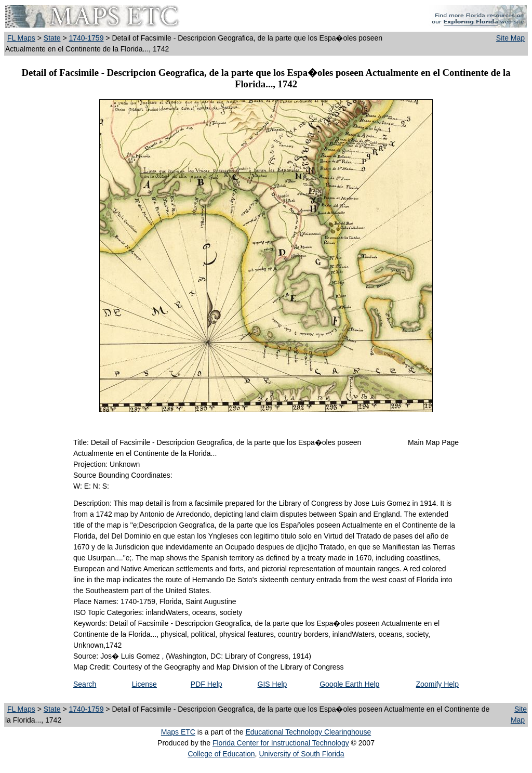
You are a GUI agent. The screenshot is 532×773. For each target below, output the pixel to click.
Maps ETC (178, 732)
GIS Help (272, 684)
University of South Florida (301, 754)
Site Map (510, 38)
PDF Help (207, 684)
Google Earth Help (349, 684)
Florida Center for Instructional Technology (281, 743)
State (52, 38)
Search (85, 684)
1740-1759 (86, 38)
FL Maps (21, 38)
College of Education (221, 754)
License (144, 684)
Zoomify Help (437, 684)
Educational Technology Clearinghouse (308, 732)
